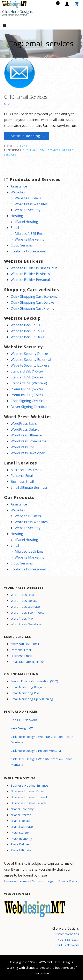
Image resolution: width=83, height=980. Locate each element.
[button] (8, 26)
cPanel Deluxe (21, 821)
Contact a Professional (28, 251)
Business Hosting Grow (27, 791)
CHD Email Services (26, 97)
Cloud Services (22, 245)
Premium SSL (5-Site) (27, 389)
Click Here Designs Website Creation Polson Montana (42, 739)
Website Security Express (30, 365)
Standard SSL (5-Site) (27, 377)
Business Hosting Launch (28, 803)
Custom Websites (66, 934)
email (34, 150)
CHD (7, 104)
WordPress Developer (28, 453)
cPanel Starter (21, 815)
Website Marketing (30, 239)
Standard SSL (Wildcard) (29, 383)
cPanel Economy (22, 809)
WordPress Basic (24, 424)
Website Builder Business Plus (34, 268)
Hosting (17, 216)
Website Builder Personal (30, 280)
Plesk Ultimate (21, 850)
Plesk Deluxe (20, 844)
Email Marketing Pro (25, 693)
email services (50, 150)
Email (24, 146)
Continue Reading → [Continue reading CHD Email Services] (27, 136)
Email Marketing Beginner (29, 687)
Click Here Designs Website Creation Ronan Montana (41, 762)
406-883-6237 (68, 939)
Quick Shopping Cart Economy (34, 296)
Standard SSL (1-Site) (27, 371)
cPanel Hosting (26, 222)
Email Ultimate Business (29, 487)
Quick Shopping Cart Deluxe (32, 302)
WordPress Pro (22, 447)
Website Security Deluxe (29, 354)
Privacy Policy (67, 881)
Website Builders (28, 198)
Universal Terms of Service (23, 881)
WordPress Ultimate (26, 435)
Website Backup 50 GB (28, 337)
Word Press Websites (31, 204)
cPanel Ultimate (22, 827)
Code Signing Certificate (29, 401)
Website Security (28, 210)
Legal (50, 881)
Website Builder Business (30, 274)
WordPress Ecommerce (28, 441)
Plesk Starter (20, 832)
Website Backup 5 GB (27, 325)
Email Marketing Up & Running (32, 699)
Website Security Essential (31, 360)
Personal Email (22, 476)
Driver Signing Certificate (30, 407)
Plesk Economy (21, 838)
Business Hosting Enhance (29, 785)
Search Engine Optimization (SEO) (34, 681)
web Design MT (22, 728)
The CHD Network (24, 720)
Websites (18, 192)
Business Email (22, 481)
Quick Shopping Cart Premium (34, 308)
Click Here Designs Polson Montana (36, 751)
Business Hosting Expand (29, 797)
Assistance (19, 186)
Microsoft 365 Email (30, 234)
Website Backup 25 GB (28, 331)
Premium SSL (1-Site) (27, 395)
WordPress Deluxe (25, 429)
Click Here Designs (17, 11)
